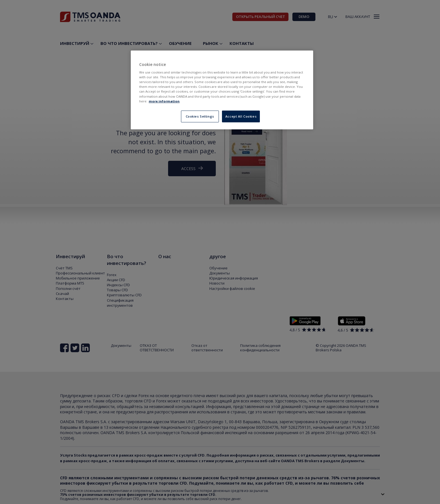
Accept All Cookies (241, 116)
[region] (222, 90)
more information (164, 101)
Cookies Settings (200, 116)
